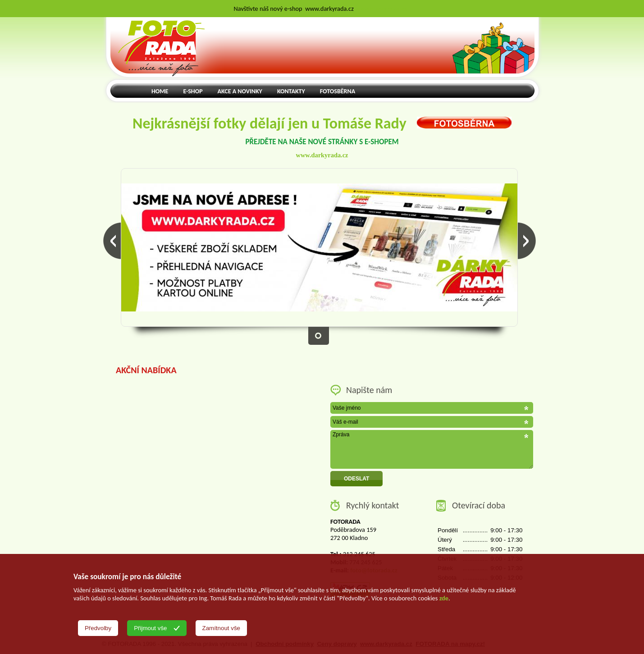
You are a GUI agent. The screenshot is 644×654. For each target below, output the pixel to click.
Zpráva (432, 449)
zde (444, 598)
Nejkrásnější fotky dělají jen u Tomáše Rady (322, 123)
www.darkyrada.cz (322, 155)
